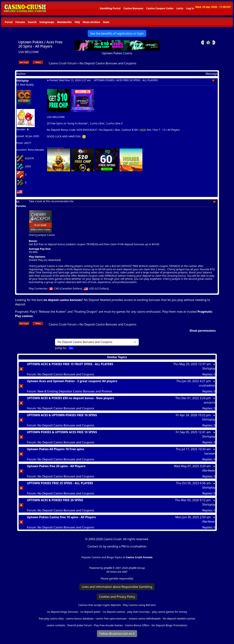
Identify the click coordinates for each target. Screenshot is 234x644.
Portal (9, 22)
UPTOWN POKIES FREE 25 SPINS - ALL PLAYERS (60, 483)
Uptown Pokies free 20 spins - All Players (56, 466)
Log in (190, 8)
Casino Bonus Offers (137, 625)
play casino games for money (169, 612)
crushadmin (207, 385)
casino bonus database (80, 618)
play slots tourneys (138, 612)
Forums (20, 22)
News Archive (91, 22)
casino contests (56, 625)
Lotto (180, 8)
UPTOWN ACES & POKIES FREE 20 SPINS (55, 500)
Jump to (60, 348)
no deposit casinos (114, 612)
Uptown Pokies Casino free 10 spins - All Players (61, 517)
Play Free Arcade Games (108, 625)
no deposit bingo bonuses (63, 612)
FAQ (77, 22)
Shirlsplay (22, 81)
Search (32, 22)
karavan (210, 453)
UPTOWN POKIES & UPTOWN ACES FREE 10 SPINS (62, 432)
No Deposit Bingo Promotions (169, 625)
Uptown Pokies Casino (117, 53)
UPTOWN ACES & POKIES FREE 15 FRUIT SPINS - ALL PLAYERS (70, 364)
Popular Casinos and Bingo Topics (102, 557)
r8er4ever (209, 470)
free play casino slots (51, 618)
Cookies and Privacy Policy (117, 597)
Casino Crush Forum (63, 63)
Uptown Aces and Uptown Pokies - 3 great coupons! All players (72, 381)
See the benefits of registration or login (117, 33)
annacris (210, 402)
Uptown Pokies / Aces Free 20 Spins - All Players (40, 44)
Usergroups (47, 22)
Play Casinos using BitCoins (139, 605)
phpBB (108, 568)
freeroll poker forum (80, 625)
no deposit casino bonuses (63, 300)
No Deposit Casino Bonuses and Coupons (108, 63)
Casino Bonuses (133, 8)
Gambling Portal (110, 8)
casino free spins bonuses (111, 618)
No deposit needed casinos (179, 618)
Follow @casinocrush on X (117, 634)
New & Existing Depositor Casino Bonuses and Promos (75, 391)
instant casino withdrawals (145, 618)
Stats (106, 22)
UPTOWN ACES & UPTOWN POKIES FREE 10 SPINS (62, 415)
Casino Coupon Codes (160, 8)
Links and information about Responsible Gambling (117, 587)
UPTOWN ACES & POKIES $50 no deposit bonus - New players (70, 398)
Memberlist (64, 22)
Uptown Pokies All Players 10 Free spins (55, 449)
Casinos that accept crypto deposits (99, 605)
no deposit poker (90, 612)
